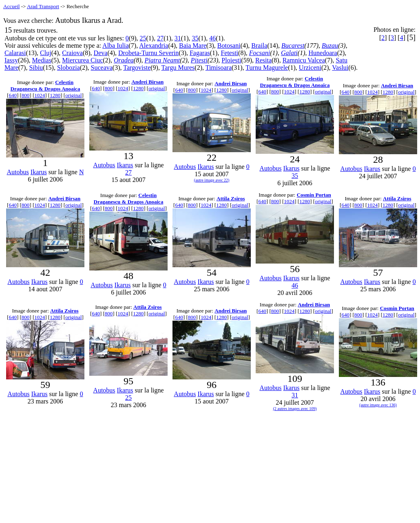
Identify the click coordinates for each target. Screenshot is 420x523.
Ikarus (39, 172)
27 (160, 38)
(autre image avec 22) (212, 180)
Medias (42, 60)
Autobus (18, 172)
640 (13, 95)
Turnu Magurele (267, 68)
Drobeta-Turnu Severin (148, 53)
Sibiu (36, 68)
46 (212, 38)
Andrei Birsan (147, 82)
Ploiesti (231, 60)
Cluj (46, 53)
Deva (101, 53)
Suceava (102, 68)
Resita (263, 60)
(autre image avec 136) (378, 405)
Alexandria (154, 45)
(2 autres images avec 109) (295, 409)
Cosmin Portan (314, 195)
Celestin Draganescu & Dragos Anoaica (45, 85)
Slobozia (69, 68)
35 (195, 38)
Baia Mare (193, 45)
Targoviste (137, 68)
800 (26, 95)
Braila (259, 45)
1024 (40, 95)
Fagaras (200, 53)
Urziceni (310, 68)
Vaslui (340, 68)
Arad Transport (43, 6)
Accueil (11, 6)
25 (143, 38)
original (73, 95)
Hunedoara (323, 53)
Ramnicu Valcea (304, 60)
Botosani (229, 45)
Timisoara (219, 68)
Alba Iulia (115, 45)
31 (178, 38)
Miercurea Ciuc (82, 60)
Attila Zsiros (231, 198)
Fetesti (229, 53)
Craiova (72, 53)
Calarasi (15, 53)
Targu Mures (178, 68)
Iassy (11, 60)
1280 (55, 95)
